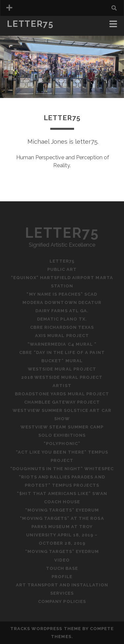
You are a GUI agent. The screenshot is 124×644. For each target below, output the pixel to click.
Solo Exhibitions (62, 435)
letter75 (30, 24)
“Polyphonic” (62, 444)
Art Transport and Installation (62, 585)
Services (62, 593)
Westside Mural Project (62, 369)
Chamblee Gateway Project (62, 402)
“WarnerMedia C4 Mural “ (62, 344)
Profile (62, 577)
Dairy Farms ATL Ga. (62, 311)
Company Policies (62, 601)
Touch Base (62, 568)
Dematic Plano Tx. (62, 319)
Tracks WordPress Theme (46, 629)
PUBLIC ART (62, 269)
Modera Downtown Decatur (62, 302)
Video (62, 560)
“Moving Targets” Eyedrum (62, 510)
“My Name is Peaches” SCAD (62, 294)
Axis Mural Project (62, 336)
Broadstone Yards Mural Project (62, 394)
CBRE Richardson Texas (62, 327)
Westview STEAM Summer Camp (62, 427)
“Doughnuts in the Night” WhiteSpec (62, 469)
